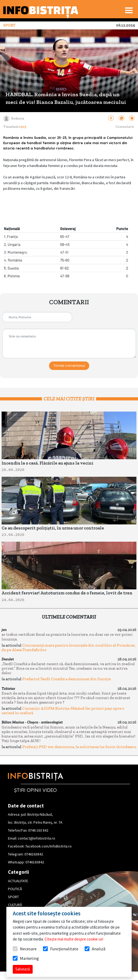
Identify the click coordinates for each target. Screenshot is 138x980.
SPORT (13, 897)
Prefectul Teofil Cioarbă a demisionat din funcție (66, 679)
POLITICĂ (15, 889)
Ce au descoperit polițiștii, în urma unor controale (53, 528)
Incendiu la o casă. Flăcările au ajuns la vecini (48, 463)
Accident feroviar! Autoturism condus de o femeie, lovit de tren (67, 593)
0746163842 (34, 854)
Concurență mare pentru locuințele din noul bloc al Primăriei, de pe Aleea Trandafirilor (69, 648)
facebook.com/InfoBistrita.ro (49, 846)
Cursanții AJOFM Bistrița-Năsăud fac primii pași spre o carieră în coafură (63, 711)
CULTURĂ (15, 905)
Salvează (23, 969)
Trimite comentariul (69, 366)
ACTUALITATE (18, 881)
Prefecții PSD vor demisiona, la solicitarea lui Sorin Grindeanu (79, 747)
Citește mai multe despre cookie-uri (74, 939)
